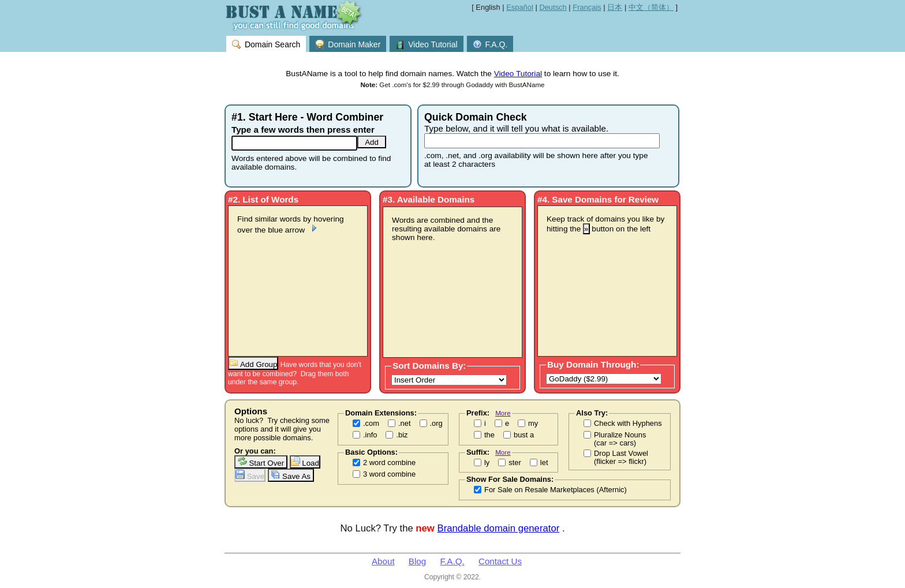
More (503, 413)
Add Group (253, 363)
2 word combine (389, 463)
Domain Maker (348, 44)
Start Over (261, 462)
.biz (402, 435)
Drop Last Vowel (621, 458)
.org (436, 424)
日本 (615, 7)
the (489, 435)
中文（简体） (651, 7)
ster (515, 463)
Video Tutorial (426, 44)
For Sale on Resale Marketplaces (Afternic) (556, 490)
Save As (291, 475)
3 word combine (389, 474)
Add (372, 142)
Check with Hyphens (628, 424)
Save (250, 475)
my (533, 424)
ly (487, 463)
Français (587, 7)
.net (405, 424)
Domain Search (266, 44)
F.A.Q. (490, 44)
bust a (524, 435)
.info (370, 435)
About (383, 561)
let (544, 463)
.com (371, 424)
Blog (417, 561)
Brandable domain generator (499, 528)
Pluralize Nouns (620, 439)
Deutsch (553, 7)
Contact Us (500, 561)
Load (305, 462)
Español (520, 7)
